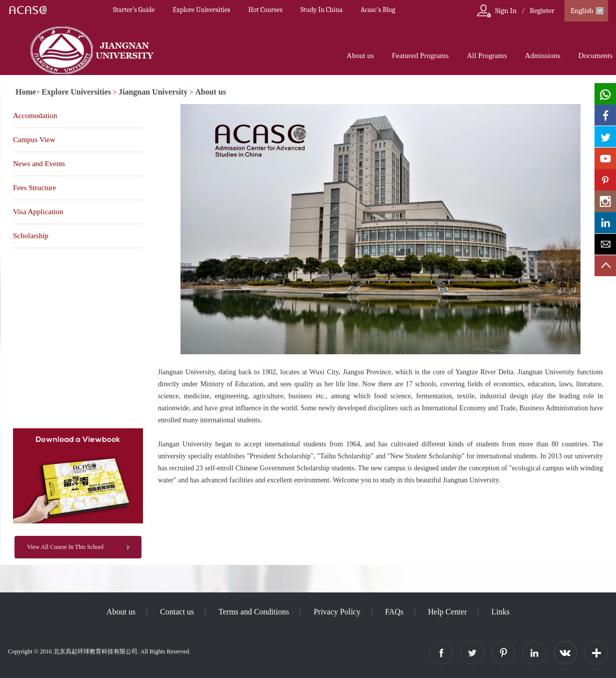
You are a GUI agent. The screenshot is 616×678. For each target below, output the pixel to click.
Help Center (447, 612)
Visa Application (38, 212)
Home (26, 92)
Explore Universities (201, 10)
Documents (595, 56)
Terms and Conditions (254, 612)
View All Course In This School (65, 547)
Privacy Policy (337, 612)
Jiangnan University (153, 92)
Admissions (543, 56)
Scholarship (31, 236)
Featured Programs (420, 56)
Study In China (321, 10)
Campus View (34, 140)
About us (360, 56)
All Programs (486, 56)
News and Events (39, 164)
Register (542, 11)
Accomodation (35, 116)
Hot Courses (265, 10)
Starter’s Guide (134, 10)
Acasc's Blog (378, 10)
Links (500, 612)
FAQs (394, 612)
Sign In (506, 11)
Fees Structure (34, 188)
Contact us (177, 612)
